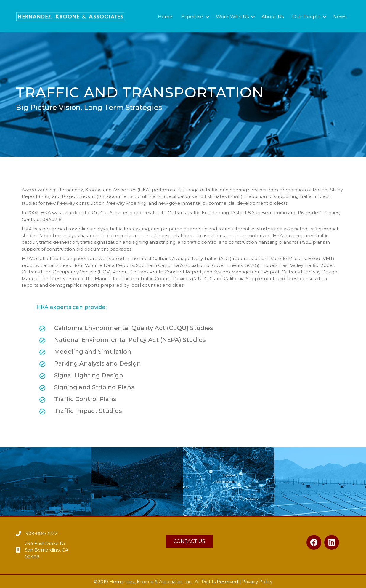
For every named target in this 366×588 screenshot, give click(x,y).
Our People (306, 17)
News (340, 17)
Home (165, 17)
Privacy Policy (257, 582)
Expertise (192, 17)
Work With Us (232, 17)
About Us (273, 17)
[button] (314, 542)
